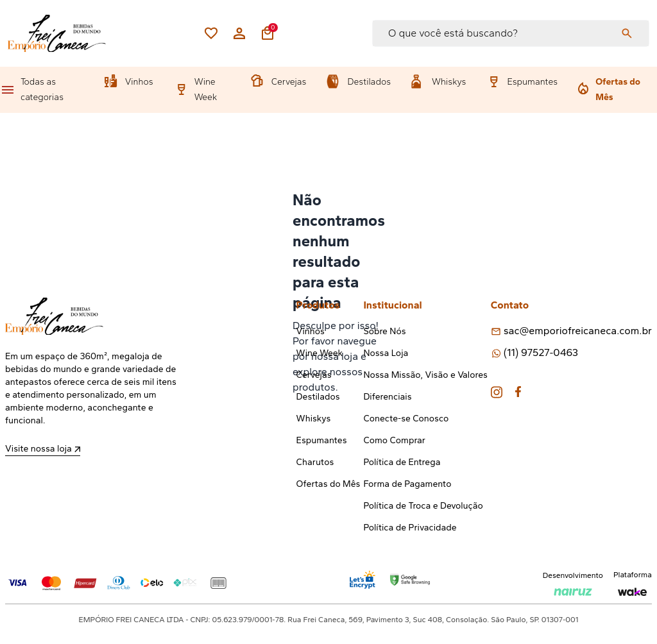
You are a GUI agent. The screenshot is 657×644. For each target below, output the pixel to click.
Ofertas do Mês (618, 89)
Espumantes (532, 82)
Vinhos (139, 82)
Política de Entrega (402, 462)
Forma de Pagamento (407, 484)
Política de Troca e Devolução (423, 506)
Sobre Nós (384, 331)
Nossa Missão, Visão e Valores (425, 375)
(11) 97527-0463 (541, 352)
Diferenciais (387, 397)
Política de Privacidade (410, 528)
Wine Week (206, 89)
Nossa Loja (386, 353)
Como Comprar (394, 440)
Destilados (369, 82)
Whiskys (449, 82)
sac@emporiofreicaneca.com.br (578, 331)
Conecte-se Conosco (406, 419)
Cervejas (289, 82)
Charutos (315, 462)
